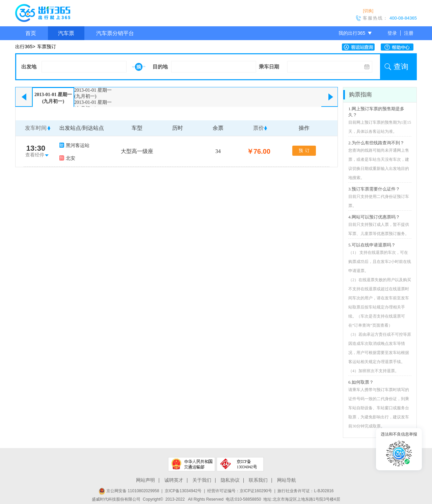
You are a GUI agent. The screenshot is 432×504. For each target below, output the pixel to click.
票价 (259, 128)
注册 (409, 33)
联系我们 (258, 480)
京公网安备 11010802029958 (129, 491)
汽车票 (66, 33)
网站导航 (287, 480)
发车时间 (36, 128)
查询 (401, 67)
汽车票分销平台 (115, 33)
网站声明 (145, 480)
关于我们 (202, 480)
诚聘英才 (174, 480)
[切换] (368, 11)
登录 (392, 33)
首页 (31, 33)
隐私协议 (230, 480)
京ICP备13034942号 (183, 491)
